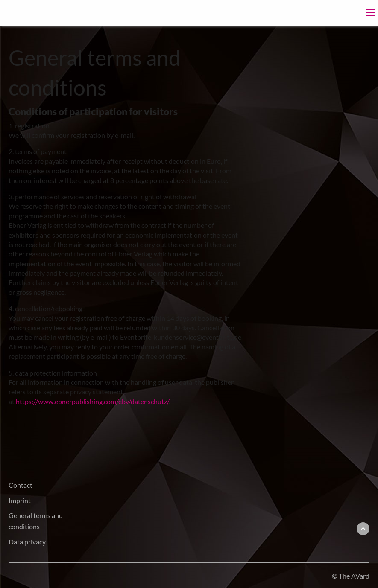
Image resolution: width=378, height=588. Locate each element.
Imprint (20, 500)
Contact (21, 485)
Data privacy (27, 542)
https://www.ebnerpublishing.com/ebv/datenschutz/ (92, 401)
